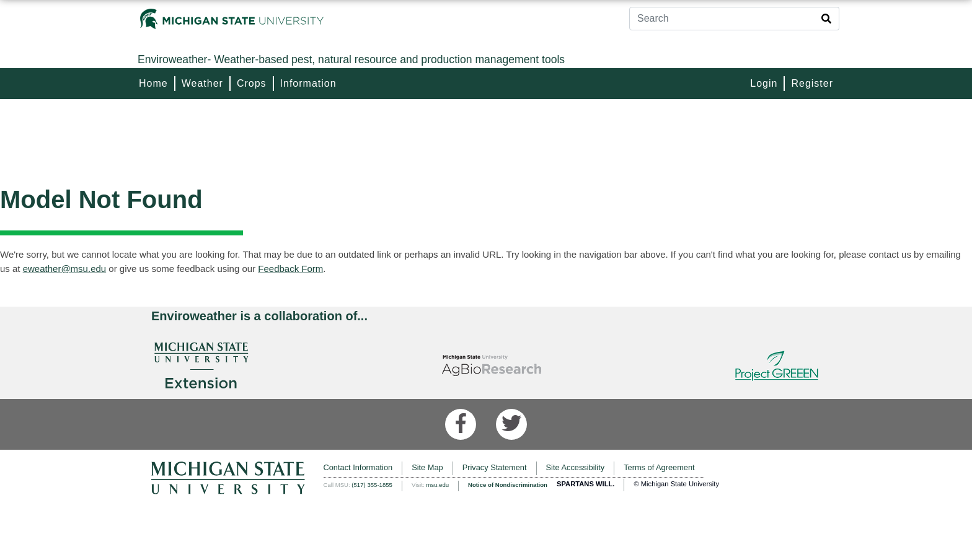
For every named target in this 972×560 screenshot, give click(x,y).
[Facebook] (461, 424)
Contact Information (358, 467)
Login (764, 83)
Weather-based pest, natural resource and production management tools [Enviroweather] (351, 59)
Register (812, 83)
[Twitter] (511, 424)
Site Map (427, 467)
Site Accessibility (576, 467)
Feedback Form (290, 269)
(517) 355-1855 (372, 485)
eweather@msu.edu (64, 269)
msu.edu (437, 485)
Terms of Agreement (659, 467)
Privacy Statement (495, 467)
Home (153, 83)
